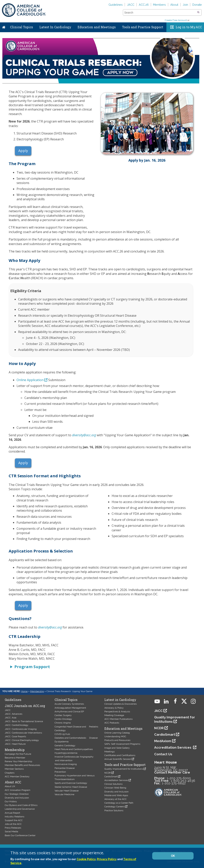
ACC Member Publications (118, 719)
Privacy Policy (107, 859)
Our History (11, 801)
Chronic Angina (63, 723)
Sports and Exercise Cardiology (71, 783)
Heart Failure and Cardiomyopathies (74, 749)
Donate (197, 5)
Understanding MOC (115, 736)
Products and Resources (117, 740)
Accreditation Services (116, 780)
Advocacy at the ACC (115, 799)
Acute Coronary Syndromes (69, 704)
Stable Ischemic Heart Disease (71, 787)
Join (185, 5)
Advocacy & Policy (114, 708)
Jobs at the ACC (13, 824)
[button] (198, 12)
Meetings (109, 752)
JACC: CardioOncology (17, 725)
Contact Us (163, 754)
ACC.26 (144, 5)
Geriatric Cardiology (65, 745)
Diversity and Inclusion (17, 798)
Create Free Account (176, 20)
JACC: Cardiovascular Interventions (23, 733)
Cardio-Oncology (63, 719)
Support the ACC (14, 820)
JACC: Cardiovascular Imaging (21, 729)
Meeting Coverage (114, 715)
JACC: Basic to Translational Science (24, 721)
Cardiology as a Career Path (119, 803)
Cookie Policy (86, 859)
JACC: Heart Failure (15, 744)
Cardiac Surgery (63, 715)
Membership (37, 691)
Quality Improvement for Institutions (124, 769)
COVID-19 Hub (62, 734)
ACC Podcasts (112, 723)
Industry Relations (14, 817)
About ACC (13, 782)
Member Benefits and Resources (22, 765)
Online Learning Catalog (117, 733)
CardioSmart (111, 777)
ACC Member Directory (17, 777)
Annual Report (12, 813)
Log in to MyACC (189, 27)
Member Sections (14, 769)
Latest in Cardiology (120, 700)
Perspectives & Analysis (117, 712)
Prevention (60, 772)
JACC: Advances (13, 714)
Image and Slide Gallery (117, 748)
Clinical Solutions (113, 784)
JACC (131, 5)
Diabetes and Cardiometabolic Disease (76, 738)
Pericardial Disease (65, 768)
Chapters (10, 773)
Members (159, 5)
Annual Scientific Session (118, 759)
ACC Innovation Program (18, 790)
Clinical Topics (21, 27)
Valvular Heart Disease (67, 791)
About (174, 5)
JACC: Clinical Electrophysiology (22, 740)
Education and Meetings (97, 27)
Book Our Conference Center (20, 835)
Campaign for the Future (18, 754)
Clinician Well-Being (115, 788)
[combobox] (160, 13)
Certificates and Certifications (120, 755)
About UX (10, 786)
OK (173, 856)
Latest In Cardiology (55, 27)
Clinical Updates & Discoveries (121, 704)
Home (4, 26)
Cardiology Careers (114, 807)
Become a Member (15, 758)
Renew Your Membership (18, 761)
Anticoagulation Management (70, 708)
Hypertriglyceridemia (66, 753)
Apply (23, 151)
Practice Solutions (114, 810)
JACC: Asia (11, 718)
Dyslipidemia (62, 742)
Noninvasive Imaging (66, 764)
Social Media (11, 831)
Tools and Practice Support (143, 27)
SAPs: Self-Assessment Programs (122, 744)
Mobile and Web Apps (116, 795)
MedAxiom (163, 741)
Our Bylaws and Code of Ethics (21, 805)
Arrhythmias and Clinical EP (69, 712)
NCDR (108, 773)
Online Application (30, 380)
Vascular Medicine (64, 794)
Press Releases (13, 828)
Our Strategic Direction (17, 794)
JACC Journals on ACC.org (25, 706)
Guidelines (116, 5)
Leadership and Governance (20, 809)
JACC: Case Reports (15, 736)
